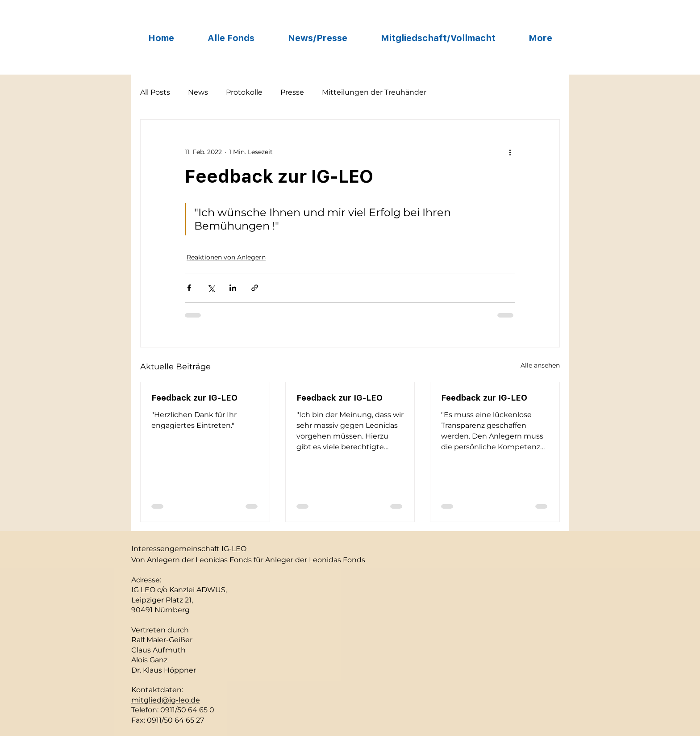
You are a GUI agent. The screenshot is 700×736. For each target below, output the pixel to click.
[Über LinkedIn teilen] (233, 288)
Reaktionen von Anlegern (226, 257)
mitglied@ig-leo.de (166, 700)
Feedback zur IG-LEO (194, 398)
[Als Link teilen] (255, 288)
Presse (292, 92)
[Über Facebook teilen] (189, 288)
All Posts (155, 92)
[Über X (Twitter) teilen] (211, 288)
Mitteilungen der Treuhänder (374, 92)
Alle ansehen (540, 365)
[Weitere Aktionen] (510, 152)
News (198, 92)
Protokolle (244, 92)
